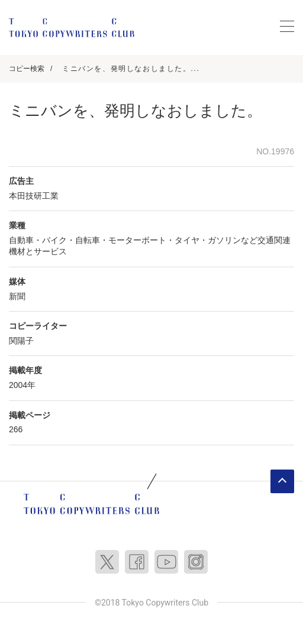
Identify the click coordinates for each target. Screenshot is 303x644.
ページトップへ (282, 481)
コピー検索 (27, 69)
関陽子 (21, 341)
